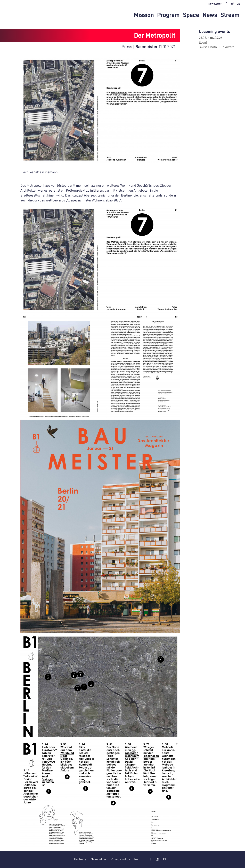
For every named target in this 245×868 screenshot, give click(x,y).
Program (168, 15)
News (210, 15)
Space (191, 15)
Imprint (140, 859)
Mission (144, 15)
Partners (79, 859)
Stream (230, 15)
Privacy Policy (121, 859)
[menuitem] (238, 5)
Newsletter (215, 4)
